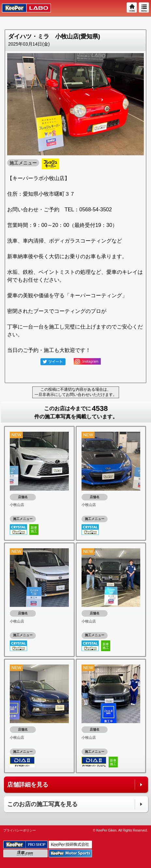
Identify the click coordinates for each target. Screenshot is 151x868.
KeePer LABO (23, 8)
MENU (144, 8)
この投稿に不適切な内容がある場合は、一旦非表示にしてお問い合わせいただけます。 (76, 392)
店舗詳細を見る (28, 785)
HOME (132, 8)
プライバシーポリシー (20, 830)
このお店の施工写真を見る (42, 804)
